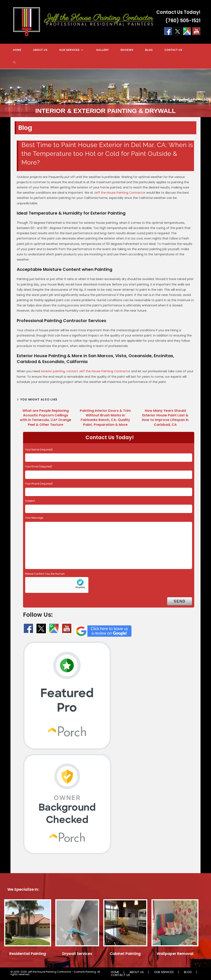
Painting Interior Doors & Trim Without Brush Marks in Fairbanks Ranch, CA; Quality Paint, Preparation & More (105, 418)
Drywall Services (77, 954)
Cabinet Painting (125, 954)
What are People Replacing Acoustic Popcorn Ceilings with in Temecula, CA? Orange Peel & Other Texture (46, 418)
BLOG (188, 972)
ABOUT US (137, 972)
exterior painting (53, 371)
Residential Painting (28, 954)
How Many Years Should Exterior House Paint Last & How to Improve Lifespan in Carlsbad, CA (165, 418)
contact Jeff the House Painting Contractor (98, 371)
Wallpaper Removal (175, 954)
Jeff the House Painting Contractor (120, 193)
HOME (115, 972)
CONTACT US (120, 975)
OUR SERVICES (164, 972)
